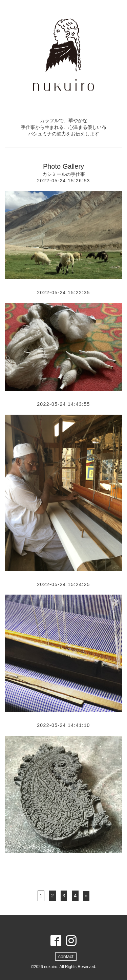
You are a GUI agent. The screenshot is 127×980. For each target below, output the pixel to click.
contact (66, 957)
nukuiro (51, 967)
